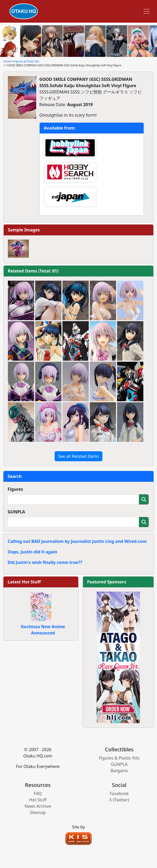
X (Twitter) (119, 800)
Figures (15, 489)
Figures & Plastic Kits (27, 61)
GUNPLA (16, 512)
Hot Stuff (38, 800)
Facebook (119, 793)
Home (7, 61)
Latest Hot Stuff (24, 582)
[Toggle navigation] (146, 11)
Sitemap (38, 812)
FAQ (38, 793)
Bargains (119, 771)
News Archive (38, 806)
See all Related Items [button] (78, 456)
